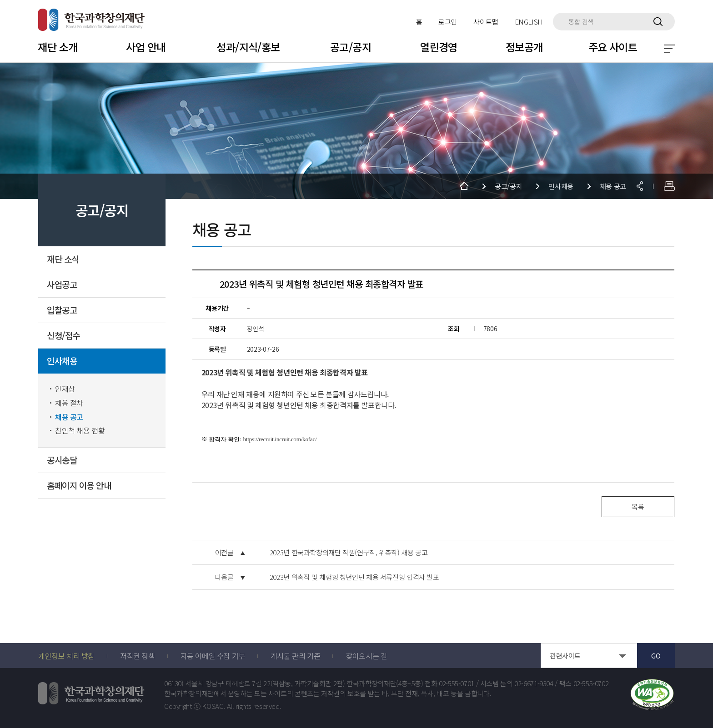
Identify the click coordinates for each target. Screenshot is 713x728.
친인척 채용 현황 (80, 431)
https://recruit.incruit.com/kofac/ (280, 439)
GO (656, 656)
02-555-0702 (591, 683)
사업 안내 (146, 47)
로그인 (448, 22)
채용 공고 (69, 417)
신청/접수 (63, 336)
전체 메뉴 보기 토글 (669, 49)
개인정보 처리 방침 (66, 656)
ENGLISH (529, 22)
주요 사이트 (613, 47)
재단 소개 (58, 47)
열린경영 (439, 47)
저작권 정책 (138, 656)
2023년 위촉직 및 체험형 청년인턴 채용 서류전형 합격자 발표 (354, 577)
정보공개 (524, 47)
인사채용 (62, 361)
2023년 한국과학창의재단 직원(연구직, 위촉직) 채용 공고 (349, 553)
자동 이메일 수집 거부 (213, 656)
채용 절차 (69, 403)
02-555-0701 (457, 683)
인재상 (65, 389)
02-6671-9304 (534, 683)
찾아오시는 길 (366, 656)
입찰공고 (62, 310)
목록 (638, 506)
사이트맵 (486, 22)
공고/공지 (351, 47)
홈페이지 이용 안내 (79, 486)
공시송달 (62, 460)
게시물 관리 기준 (295, 656)
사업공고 (62, 285)
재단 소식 (63, 259)
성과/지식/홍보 (248, 47)
